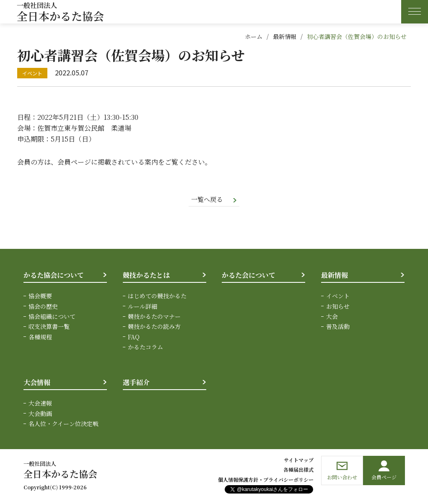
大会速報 (40, 403)
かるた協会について (54, 275)
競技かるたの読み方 (154, 327)
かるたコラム (145, 347)
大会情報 (37, 383)
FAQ (134, 337)
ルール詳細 (143, 307)
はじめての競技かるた (157, 297)
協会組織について (52, 317)
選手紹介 (136, 383)
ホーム (254, 36)
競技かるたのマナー (154, 317)
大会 (332, 317)
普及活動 (338, 327)
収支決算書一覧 (49, 327)
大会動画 (40, 414)
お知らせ (338, 307)
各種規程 (40, 337)
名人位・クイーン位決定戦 (64, 424)
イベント (338, 297)
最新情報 (285, 36)
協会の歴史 (43, 307)
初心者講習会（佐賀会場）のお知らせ (357, 36)
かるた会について (249, 275)
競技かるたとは (146, 275)
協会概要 (40, 297)
